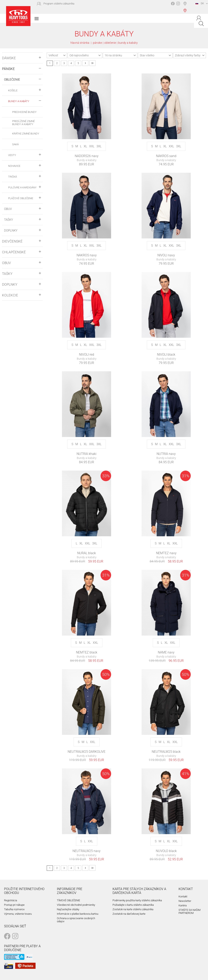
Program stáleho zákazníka (59, 4)
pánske (97, 43)
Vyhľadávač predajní (186, 7)
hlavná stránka (80, 43)
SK (200, 3)
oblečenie (110, 43)
